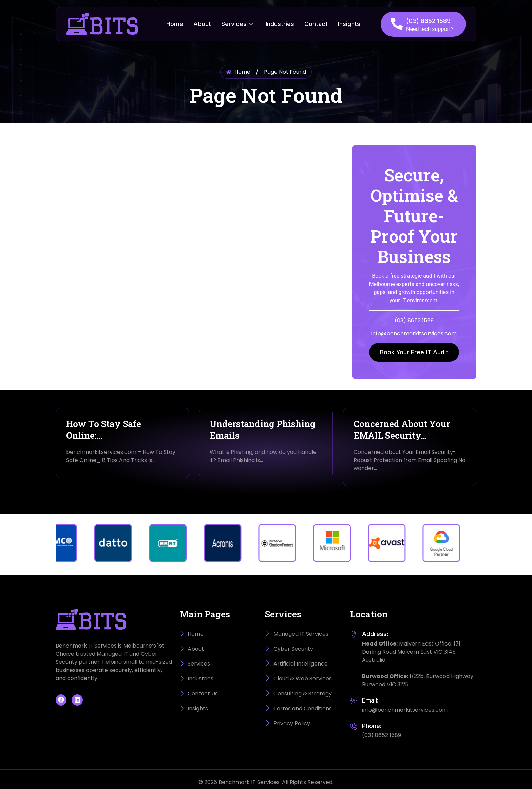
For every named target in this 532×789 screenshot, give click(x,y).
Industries (280, 24)
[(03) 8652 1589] (397, 24)
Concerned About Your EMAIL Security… (402, 429)
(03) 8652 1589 (428, 21)
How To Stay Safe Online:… (104, 429)
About (202, 24)
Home (175, 24)
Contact (316, 24)
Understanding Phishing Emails (263, 429)
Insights (349, 24)
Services (237, 24)
